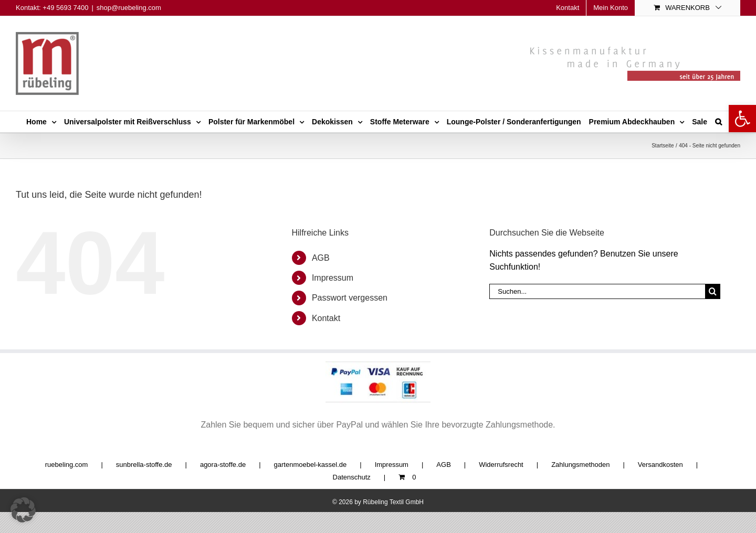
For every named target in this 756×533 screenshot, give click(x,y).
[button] (742, 119)
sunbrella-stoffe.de (144, 465)
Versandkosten (660, 465)
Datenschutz (352, 477)
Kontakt (326, 318)
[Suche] (713, 291)
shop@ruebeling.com (129, 8)
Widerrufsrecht (501, 465)
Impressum (333, 278)
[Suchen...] (597, 291)
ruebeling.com (67, 465)
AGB (321, 258)
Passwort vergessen (350, 298)
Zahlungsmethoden (580, 465)
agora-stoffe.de (223, 465)
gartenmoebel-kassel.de (311, 465)
